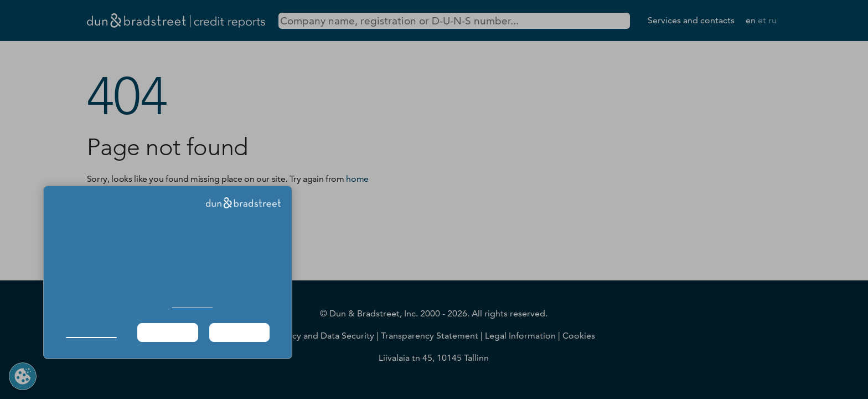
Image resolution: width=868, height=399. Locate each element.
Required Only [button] (167, 332)
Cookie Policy (192, 305)
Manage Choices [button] (91, 332)
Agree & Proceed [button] (239, 332)
